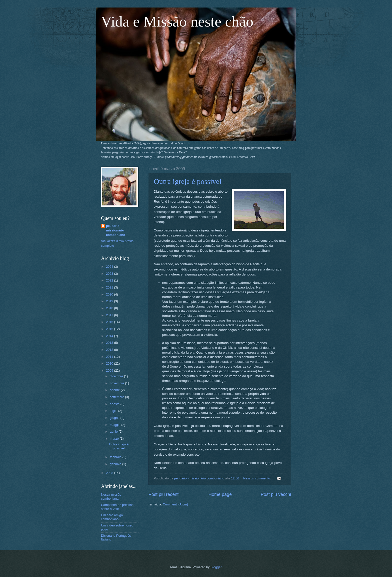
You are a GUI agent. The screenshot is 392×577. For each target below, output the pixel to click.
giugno (115, 418)
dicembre (117, 376)
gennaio (116, 464)
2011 (110, 357)
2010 (110, 363)
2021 (110, 287)
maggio (115, 425)
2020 (110, 294)
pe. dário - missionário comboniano (116, 230)
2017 (110, 315)
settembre (117, 397)
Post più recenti (164, 494)
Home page (220, 494)
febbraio (116, 457)
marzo (115, 439)
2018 (110, 308)
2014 (110, 336)
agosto (115, 404)
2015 (110, 329)
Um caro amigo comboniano (112, 517)
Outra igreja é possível (188, 181)
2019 (110, 301)
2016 (110, 322)
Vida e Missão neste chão (177, 22)
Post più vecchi (276, 494)
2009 (110, 370)
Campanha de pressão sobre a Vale (117, 507)
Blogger (216, 567)
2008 (110, 473)
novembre (117, 383)
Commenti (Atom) (175, 504)
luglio (114, 411)
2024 (110, 267)
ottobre (115, 390)
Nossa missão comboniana (111, 496)
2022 (110, 280)
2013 (110, 343)
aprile (114, 431)
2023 (110, 274)
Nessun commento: (258, 478)
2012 (110, 350)
